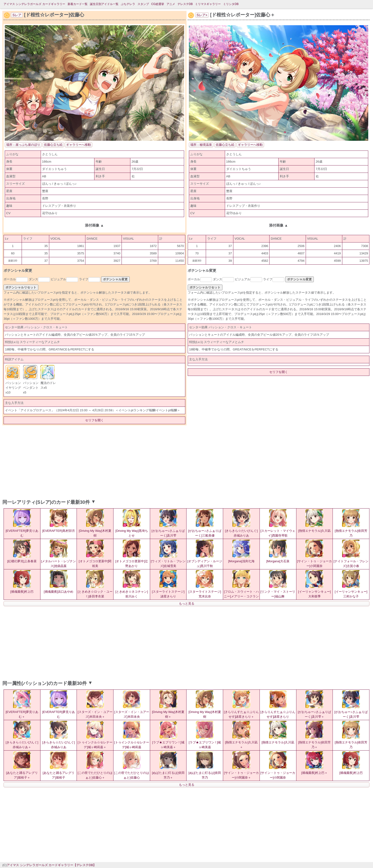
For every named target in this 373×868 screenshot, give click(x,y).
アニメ (171, 4)
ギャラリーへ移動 (79, 145)
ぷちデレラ (128, 4)
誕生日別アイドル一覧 (104, 4)
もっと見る (187, 604)
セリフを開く (94, 420)
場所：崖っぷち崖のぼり (23, 145)
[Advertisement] (186, 461)
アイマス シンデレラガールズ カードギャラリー (34, 4)
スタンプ (143, 4)
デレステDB (185, 4)
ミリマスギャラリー (208, 4)
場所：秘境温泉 (201, 145)
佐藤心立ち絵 (53, 145)
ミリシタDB (231, 4)
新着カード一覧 (78, 4)
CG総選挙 (158, 4)
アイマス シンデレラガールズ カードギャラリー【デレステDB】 (51, 865)
